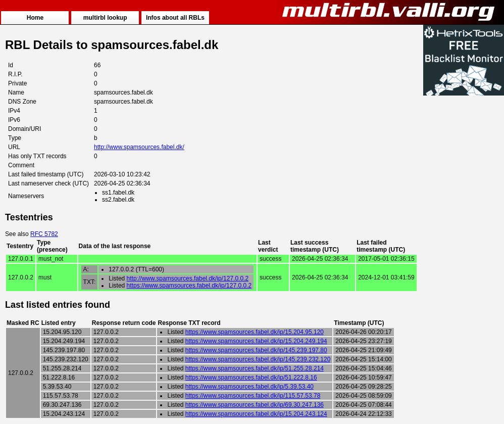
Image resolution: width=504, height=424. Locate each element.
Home (35, 18)
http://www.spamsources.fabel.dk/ (139, 147)
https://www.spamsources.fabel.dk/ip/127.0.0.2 (189, 286)
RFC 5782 (44, 234)
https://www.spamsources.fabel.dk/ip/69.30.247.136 (255, 405)
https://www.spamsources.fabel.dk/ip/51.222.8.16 (251, 378)
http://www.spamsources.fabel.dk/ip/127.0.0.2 (188, 278)
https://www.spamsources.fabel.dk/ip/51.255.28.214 (255, 368)
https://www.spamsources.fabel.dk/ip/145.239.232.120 (258, 359)
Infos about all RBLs (175, 18)
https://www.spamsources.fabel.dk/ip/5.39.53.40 (249, 387)
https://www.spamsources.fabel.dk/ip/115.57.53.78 (253, 396)
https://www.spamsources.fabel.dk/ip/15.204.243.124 (256, 414)
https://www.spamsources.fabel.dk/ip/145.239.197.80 (256, 350)
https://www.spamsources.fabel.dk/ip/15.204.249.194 (256, 341)
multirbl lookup (105, 18)
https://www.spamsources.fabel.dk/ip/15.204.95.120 (255, 332)
